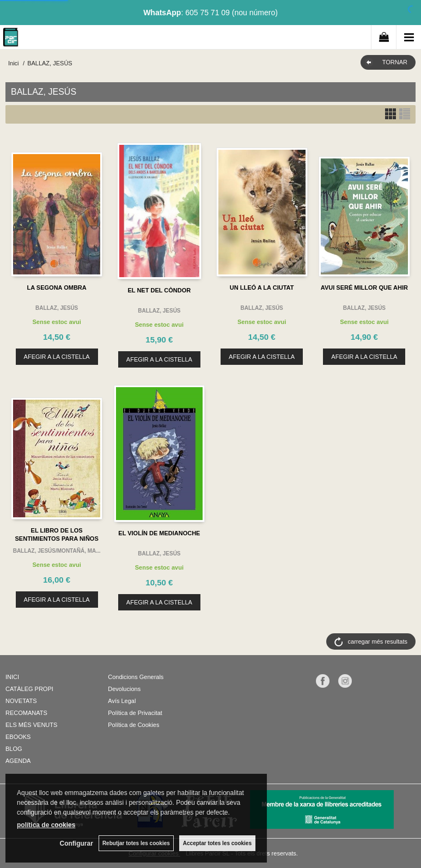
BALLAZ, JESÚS (57, 308)
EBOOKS (18, 737)
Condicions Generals (136, 677)
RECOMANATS (26, 713)
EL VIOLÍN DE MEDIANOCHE (159, 533)
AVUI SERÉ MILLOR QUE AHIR (364, 288)
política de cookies (46, 825)
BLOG (14, 749)
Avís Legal (122, 701)
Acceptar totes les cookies (217, 843)
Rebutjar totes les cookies (136, 843)
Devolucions (124, 689)
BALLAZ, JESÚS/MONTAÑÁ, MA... (57, 551)
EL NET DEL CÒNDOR (160, 290)
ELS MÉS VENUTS (31, 725)
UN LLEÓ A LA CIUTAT (262, 288)
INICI (12, 677)
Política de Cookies (133, 725)
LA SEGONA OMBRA (57, 288)
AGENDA (18, 761)
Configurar (77, 843)
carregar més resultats (378, 641)
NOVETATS (21, 701)
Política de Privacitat (135, 713)
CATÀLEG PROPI (29, 689)
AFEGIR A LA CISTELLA (57, 357)
